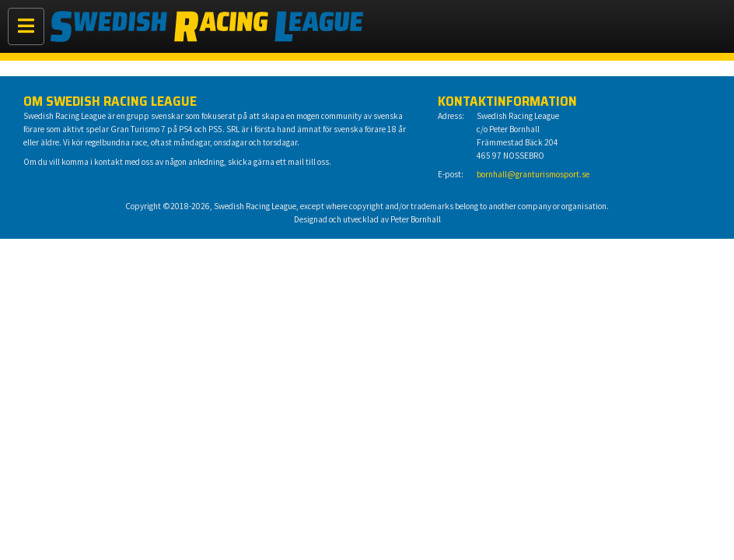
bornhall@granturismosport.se (533, 174)
